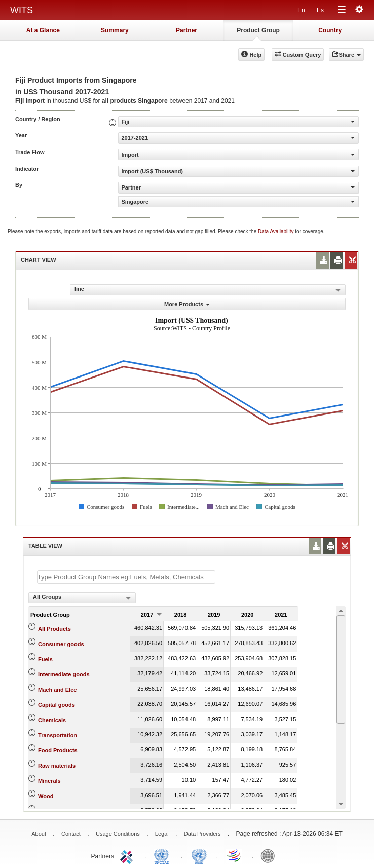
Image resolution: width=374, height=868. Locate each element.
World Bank (270, 855)
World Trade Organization (235, 855)
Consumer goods (61, 644)
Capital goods (57, 705)
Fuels (45, 659)
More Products (187, 304)
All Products (54, 629)
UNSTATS (199, 855)
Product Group (258, 30)
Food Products (58, 750)
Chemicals (52, 720)
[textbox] (126, 577)
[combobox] (82, 598)
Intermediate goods (64, 674)
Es (320, 10)
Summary (115, 30)
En (301, 10)
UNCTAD (164, 855)
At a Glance (43, 30)
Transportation (58, 735)
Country (330, 30)
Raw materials (57, 766)
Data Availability (276, 231)
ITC (128, 855)
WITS (22, 10)
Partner (186, 30)
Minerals (49, 781)
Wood (46, 796)
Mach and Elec (57, 690)
